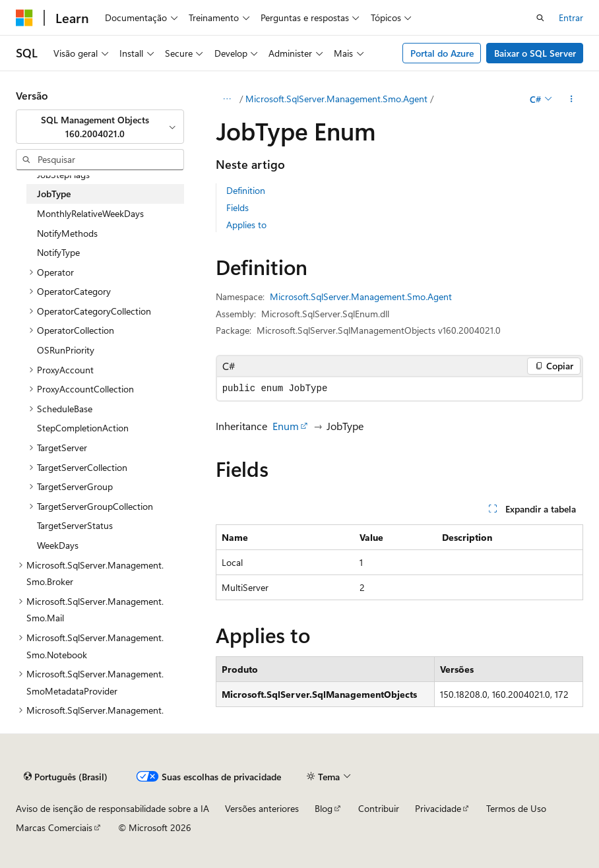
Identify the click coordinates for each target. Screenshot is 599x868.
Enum (286, 426)
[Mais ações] (572, 99)
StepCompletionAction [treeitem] (83, 428)
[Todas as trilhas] (227, 99)
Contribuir (379, 808)
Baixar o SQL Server (535, 53)
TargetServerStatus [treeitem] (75, 525)
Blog (324, 808)
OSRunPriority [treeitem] (66, 350)
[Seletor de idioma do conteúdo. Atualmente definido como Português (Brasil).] (66, 776)
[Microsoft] (24, 18)
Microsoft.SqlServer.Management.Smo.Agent (336, 99)
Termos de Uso (516, 808)
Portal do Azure (442, 53)
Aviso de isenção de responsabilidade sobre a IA (112, 808)
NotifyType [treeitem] (58, 252)
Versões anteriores (262, 808)
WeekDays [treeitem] (58, 545)
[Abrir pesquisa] (540, 18)
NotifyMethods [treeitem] (67, 233)
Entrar (571, 17)
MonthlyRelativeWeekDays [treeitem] (90, 213)
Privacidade (438, 808)
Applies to (246, 225)
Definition (246, 190)
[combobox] (100, 127)
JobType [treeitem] (54, 194)
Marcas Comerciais (54, 827)
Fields (237, 207)
